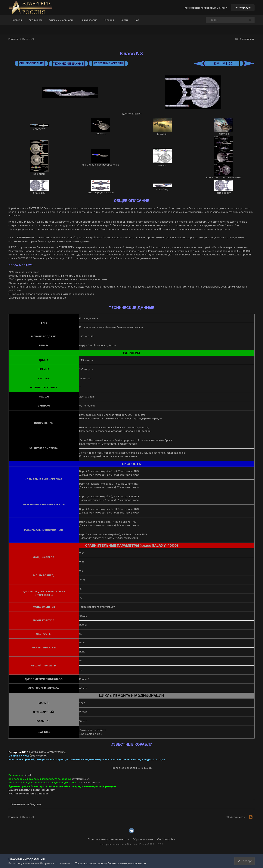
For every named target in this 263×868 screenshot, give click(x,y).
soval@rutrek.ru (81, 779)
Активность (36, 20)
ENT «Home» (38, 756)
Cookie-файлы (166, 839)
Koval (28, 775)
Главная (17, 20)
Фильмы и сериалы (61, 20)
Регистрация (243, 8)
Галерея (109, 20)
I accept (244, 861)
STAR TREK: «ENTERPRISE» (48, 752)
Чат (137, 20)
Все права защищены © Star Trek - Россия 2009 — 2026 (131, 844)
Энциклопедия (88, 20)
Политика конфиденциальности (108, 839)
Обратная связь (143, 839)
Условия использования (90, 863)
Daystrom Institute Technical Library (32, 790)
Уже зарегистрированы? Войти (206, 8)
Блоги (124, 20)
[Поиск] (219, 20)
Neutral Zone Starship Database (28, 793)
